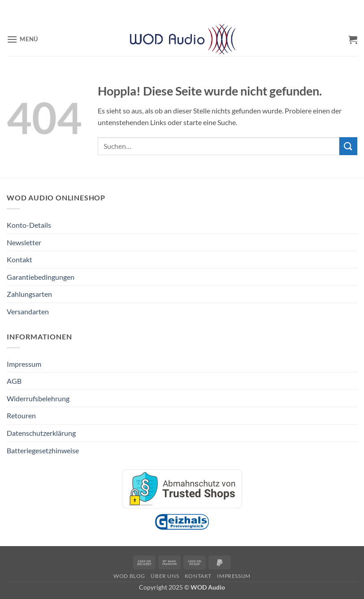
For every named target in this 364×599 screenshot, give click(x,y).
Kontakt (19, 259)
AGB (14, 381)
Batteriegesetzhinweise (43, 450)
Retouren (21, 415)
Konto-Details (29, 225)
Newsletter (24, 242)
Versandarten (28, 311)
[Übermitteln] (348, 146)
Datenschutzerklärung (41, 433)
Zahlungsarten (29, 294)
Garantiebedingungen (41, 277)
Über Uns (165, 576)
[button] (22, 39)
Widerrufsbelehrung (38, 398)
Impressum (24, 364)
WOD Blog (129, 576)
